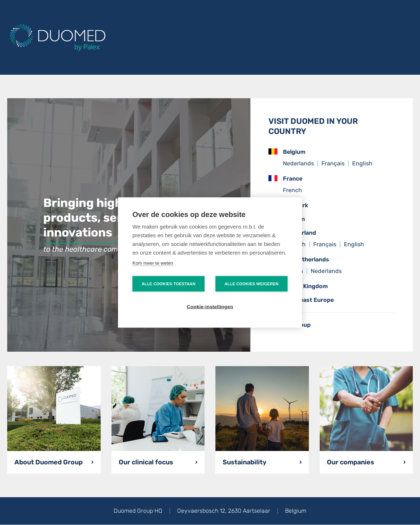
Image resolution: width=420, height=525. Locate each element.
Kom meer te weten (153, 263)
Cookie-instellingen (210, 307)
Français (333, 163)
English (362, 163)
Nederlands (298, 163)
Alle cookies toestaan (168, 284)
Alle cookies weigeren (251, 284)
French (292, 190)
